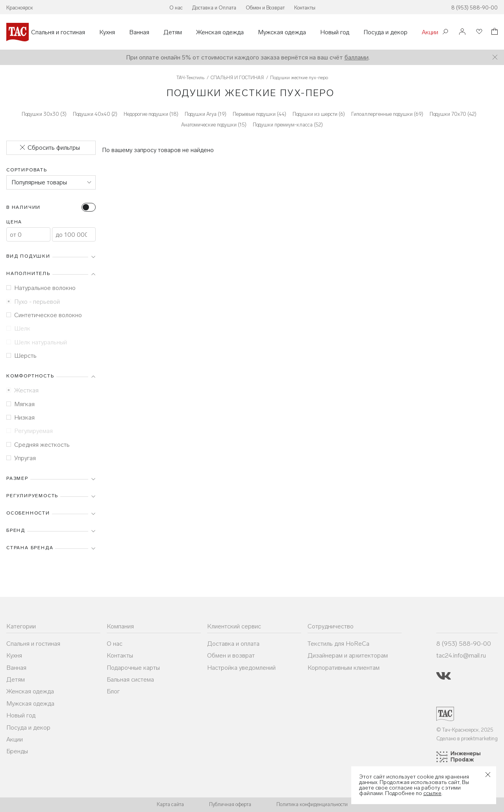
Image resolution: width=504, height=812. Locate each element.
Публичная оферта (230, 804)
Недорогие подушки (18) (151, 114)
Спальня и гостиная (58, 32)
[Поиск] (445, 33)
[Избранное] (478, 32)
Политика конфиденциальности (312, 804)
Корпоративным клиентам (344, 668)
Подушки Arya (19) (206, 114)
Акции (430, 32)
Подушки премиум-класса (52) (288, 125)
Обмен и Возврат (265, 8)
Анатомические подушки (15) (214, 125)
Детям (173, 32)
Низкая (20, 417)
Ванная (139, 32)
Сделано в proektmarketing (467, 739)
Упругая (21, 458)
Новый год (335, 32)
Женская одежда (220, 32)
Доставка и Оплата (214, 8)
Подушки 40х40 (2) (95, 114)
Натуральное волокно (41, 288)
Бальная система (130, 679)
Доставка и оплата (233, 644)
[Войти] (462, 32)
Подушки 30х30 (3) (44, 114)
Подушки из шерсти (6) (319, 114)
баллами (357, 57)
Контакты (305, 8)
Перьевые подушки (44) (259, 114)
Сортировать (27, 170)
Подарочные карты (133, 668)
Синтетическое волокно (44, 315)
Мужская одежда (282, 32)
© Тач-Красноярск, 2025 (465, 730)
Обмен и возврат (231, 655)
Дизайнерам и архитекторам (348, 655)
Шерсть (21, 356)
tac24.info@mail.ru (461, 655)
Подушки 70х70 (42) (453, 114)
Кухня (107, 32)
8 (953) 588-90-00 (474, 8)
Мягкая (20, 404)
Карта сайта (170, 804)
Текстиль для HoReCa (338, 644)
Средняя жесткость (38, 445)
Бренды (17, 751)
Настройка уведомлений (241, 668)
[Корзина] (494, 33)
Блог (113, 691)
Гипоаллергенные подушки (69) (387, 114)
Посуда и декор (385, 32)
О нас (176, 8)
